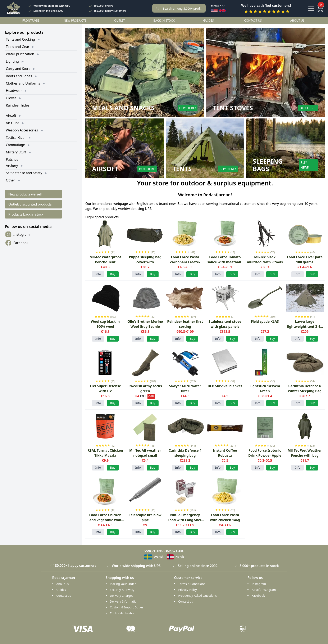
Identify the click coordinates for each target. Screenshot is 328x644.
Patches (12, 159)
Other (10, 180)
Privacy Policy (187, 590)
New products (75, 20)
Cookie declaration (123, 613)
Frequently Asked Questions (197, 596)
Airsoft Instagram (264, 590)
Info (98, 274)
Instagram (17, 234)
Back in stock (164, 20)
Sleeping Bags (268, 165)
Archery (12, 166)
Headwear (14, 91)
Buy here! (188, 108)
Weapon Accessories (22, 130)
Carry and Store (18, 69)
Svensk (154, 557)
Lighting (12, 61)
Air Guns (13, 123)
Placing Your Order (123, 584)
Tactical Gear (16, 138)
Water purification (20, 54)
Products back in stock (26, 214)
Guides (208, 20)
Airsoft (11, 116)
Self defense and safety (24, 173)
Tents (182, 169)
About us (297, 20)
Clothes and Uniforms (23, 83)
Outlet (120, 20)
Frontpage (31, 20)
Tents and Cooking (20, 39)
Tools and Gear (18, 47)
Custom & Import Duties (127, 607)
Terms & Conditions (192, 584)
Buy (153, 403)
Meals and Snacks (123, 108)
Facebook (17, 243)
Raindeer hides (18, 105)
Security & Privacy (122, 590)
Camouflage (15, 145)
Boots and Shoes (19, 76)
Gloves (11, 98)
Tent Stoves (233, 108)
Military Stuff (16, 152)
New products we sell (25, 194)
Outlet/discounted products (30, 204)
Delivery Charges (121, 596)
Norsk (176, 557)
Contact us (253, 20)
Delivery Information (124, 601)
